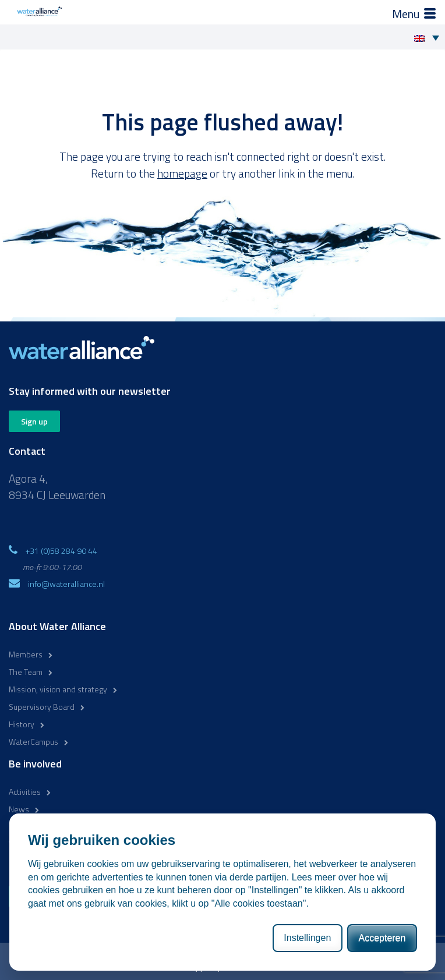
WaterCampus (33, 742)
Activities (25, 792)
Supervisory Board (42, 707)
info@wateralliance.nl (66, 584)
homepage (182, 173)
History (22, 724)
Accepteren (382, 938)
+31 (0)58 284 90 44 (61, 551)
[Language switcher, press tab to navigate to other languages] (430, 37)
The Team (26, 672)
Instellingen (307, 938)
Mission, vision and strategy (58, 689)
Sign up (34, 421)
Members (26, 654)
